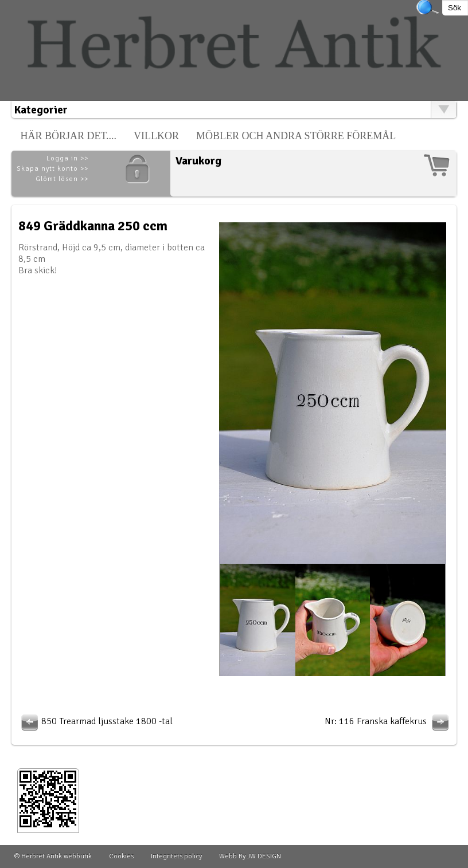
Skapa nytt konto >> (52, 169)
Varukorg (198, 161)
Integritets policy (176, 856)
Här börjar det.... (68, 136)
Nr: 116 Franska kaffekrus (388, 721)
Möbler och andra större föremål (296, 136)
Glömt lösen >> (62, 179)
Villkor (156, 136)
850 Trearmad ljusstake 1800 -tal (95, 721)
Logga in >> (67, 158)
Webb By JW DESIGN (250, 856)
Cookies (121, 856)
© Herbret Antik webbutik (53, 856)
